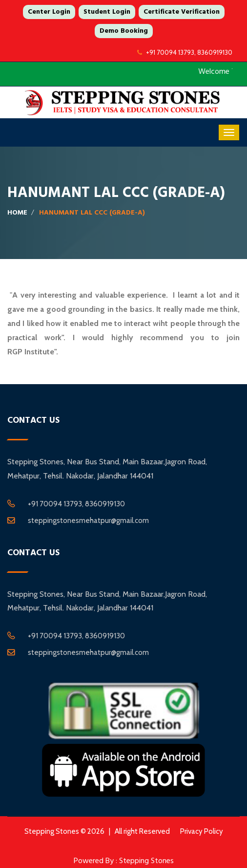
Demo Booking (124, 31)
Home (17, 213)
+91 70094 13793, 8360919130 (185, 52)
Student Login (107, 12)
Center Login (49, 12)
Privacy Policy (202, 831)
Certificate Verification (182, 12)
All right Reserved (142, 831)
